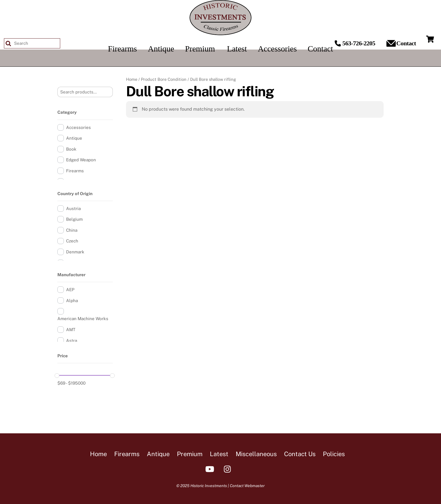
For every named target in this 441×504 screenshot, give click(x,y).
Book (71, 149)
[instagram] (229, 469)
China (72, 230)
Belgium (74, 219)
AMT (71, 330)
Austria (73, 208)
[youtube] (211, 469)
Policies (334, 454)
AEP (70, 290)
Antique (74, 138)
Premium (190, 454)
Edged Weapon (81, 160)
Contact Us (300, 454)
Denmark (75, 252)
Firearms (75, 171)
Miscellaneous (256, 454)
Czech (72, 241)
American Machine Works (83, 319)
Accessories (78, 127)
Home (132, 79)
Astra (72, 341)
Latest (219, 454)
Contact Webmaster (247, 486)
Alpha (72, 301)
